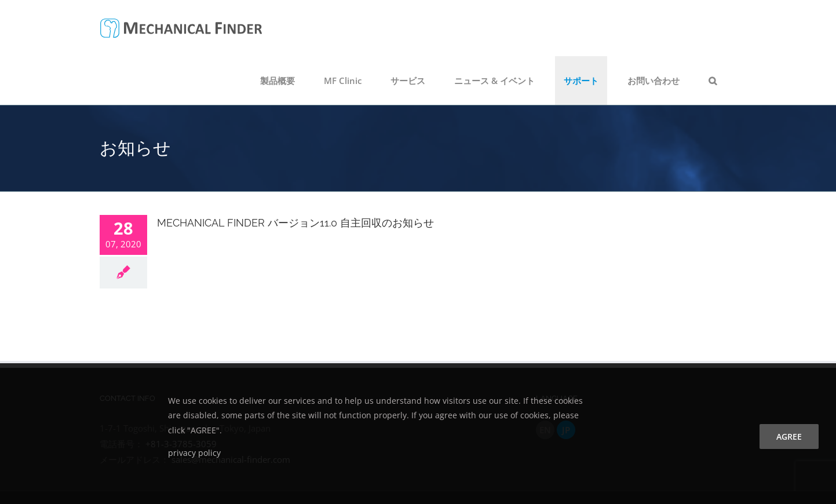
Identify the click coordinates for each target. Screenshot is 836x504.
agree (789, 437)
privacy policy (194, 453)
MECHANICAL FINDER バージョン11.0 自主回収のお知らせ (295, 223)
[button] (713, 81)
